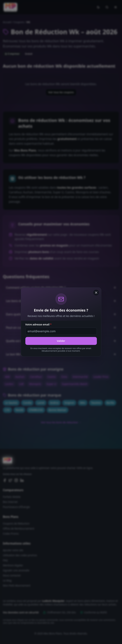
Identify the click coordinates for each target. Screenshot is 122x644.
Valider (61, 341)
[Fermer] (96, 293)
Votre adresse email (38, 324)
